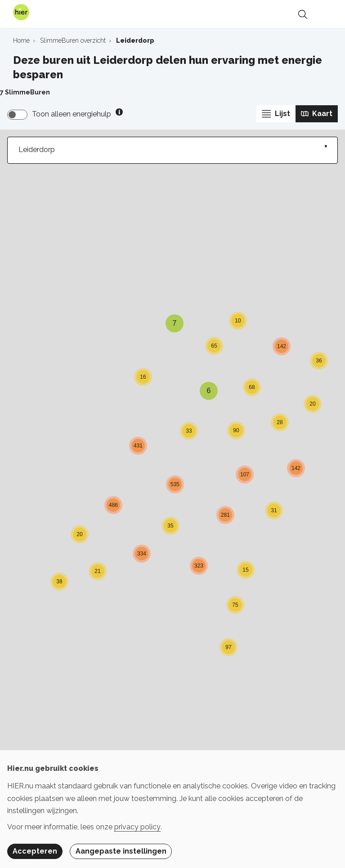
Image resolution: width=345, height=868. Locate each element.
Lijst (276, 114)
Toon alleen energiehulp (72, 114)
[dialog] (172, 809)
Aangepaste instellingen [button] (121, 851)
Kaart (317, 114)
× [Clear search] (326, 146)
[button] (98, 566)
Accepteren (35, 851)
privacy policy (137, 827)
